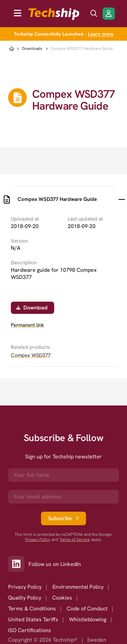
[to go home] (54, 14)
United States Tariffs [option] (33, 619)
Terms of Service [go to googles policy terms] (75, 540)
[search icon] (94, 14)
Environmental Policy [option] (78, 587)
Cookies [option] (62, 598)
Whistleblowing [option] (88, 619)
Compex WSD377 (31, 355)
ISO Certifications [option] (30, 630)
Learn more (101, 34)
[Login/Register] (109, 14)
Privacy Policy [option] (25, 587)
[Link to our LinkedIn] (18, 564)
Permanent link (27, 325)
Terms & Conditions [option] (32, 609)
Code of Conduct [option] (87, 609)
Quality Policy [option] (25, 598)
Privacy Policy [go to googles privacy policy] (38, 540)
